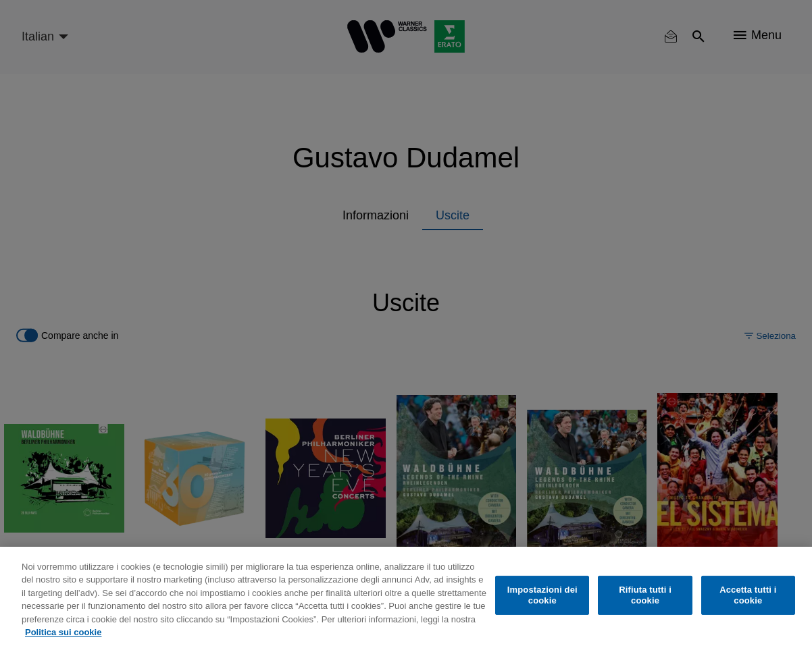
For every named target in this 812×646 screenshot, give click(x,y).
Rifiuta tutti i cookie (645, 595)
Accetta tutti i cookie (748, 595)
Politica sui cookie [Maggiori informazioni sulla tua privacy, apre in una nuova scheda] (63, 632)
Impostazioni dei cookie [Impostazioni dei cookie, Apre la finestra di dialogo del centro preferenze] (542, 595)
